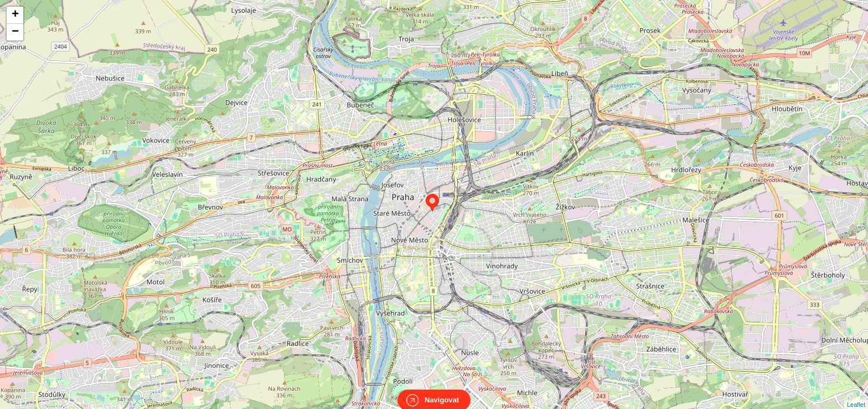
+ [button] (15, 15)
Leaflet (856, 395)
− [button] (15, 32)
